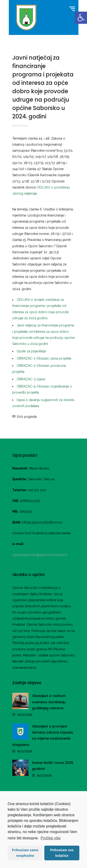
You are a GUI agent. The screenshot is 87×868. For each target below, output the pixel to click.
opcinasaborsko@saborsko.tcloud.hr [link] (40, 555)
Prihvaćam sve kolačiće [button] (62, 853)
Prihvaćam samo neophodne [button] (25, 853)
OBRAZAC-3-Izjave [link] (31, 379)
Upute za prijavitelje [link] (31, 351)
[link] (81, 18)
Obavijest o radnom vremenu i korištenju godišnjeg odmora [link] (49, 702)
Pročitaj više (51, 838)
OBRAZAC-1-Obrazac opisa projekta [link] (44, 358)
